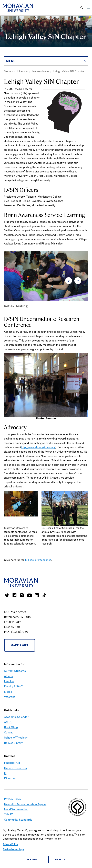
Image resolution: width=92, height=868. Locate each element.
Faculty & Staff (13, 686)
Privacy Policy (10, 844)
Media (8, 692)
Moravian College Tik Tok (44, 595)
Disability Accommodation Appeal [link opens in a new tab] (25, 804)
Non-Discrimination (16, 809)
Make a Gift (20, 645)
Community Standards (18, 820)
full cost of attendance (38, 560)
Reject (60, 860)
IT (5, 773)
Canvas (9, 733)
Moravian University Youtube (29, 595)
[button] (82, 8)
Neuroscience (41, 71)
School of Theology (16, 738)
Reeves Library (13, 743)
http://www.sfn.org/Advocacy (38, 447)
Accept (32, 860)
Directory (10, 778)
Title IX (8, 814)
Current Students (15, 671)
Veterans (10, 697)
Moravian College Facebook (14, 595)
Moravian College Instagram (22, 595)
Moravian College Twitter (7, 595)
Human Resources (15, 768)
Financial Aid (12, 763)
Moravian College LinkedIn (37, 595)
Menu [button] (89, 8)
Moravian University (16, 71)
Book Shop (11, 727)
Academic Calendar (16, 717)
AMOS (8, 722)
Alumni (8, 676)
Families (9, 681)
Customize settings (13, 849)
